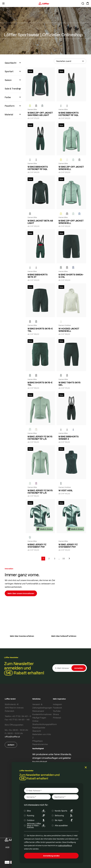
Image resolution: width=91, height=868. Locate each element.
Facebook (57, 708)
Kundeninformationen (42, 714)
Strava (56, 714)
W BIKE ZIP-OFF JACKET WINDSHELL (71, 168)
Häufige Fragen (39, 718)
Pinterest (57, 718)
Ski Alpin (64, 820)
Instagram (57, 704)
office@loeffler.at (12, 737)
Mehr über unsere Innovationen (21, 593)
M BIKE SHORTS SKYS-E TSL (40, 384)
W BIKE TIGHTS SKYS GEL (69, 384)
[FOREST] (42, 106)
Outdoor (36, 820)
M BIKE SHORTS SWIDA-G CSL (71, 276)
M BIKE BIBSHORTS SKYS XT (38, 276)
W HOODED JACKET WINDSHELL (69, 330)
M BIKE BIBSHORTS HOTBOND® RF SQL (68, 114)
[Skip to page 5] (59, 559)
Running (36, 816)
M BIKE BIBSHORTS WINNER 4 (68, 438)
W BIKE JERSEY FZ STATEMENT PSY (68, 546)
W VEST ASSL (66, 490)
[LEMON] (61, 160)
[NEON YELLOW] (30, 106)
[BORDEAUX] (36, 483)
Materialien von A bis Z (42, 736)
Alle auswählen (61, 825)
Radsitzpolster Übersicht (39, 729)
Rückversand (38, 711)
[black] (36, 106)
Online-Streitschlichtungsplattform (42, 723)
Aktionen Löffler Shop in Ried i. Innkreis (36, 825)
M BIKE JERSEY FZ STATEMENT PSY (37, 546)
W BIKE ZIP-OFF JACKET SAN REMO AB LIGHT (40, 114)
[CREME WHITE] (67, 160)
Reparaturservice (40, 744)
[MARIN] (79, 213)
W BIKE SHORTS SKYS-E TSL (40, 330)
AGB (7, 847)
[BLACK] (30, 321)
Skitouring (64, 816)
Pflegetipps (38, 741)
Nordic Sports (64, 811)
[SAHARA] (36, 429)
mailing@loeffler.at (65, 845)
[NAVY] (73, 268)
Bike (36, 811)
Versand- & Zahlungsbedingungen (42, 706)
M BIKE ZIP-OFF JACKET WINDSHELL (71, 222)
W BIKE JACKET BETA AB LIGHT (40, 222)
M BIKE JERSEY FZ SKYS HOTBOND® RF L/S (40, 438)
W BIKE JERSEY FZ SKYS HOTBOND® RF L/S (40, 492)
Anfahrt (11, 745)
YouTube (57, 711)
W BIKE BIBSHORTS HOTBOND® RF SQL (38, 168)
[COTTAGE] (73, 160)
